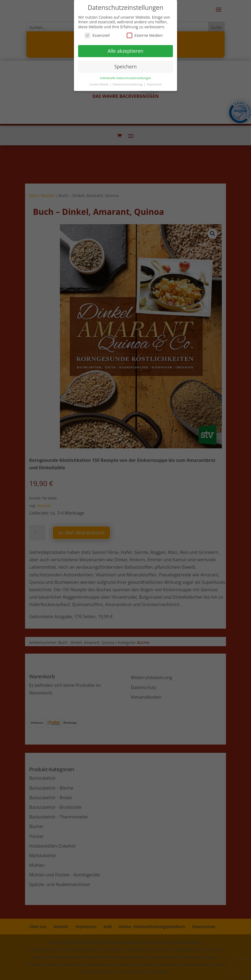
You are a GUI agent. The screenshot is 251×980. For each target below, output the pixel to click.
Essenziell (97, 35)
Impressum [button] (154, 84)
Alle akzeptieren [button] (125, 51)
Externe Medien (145, 35)
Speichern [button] (125, 66)
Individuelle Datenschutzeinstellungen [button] (126, 78)
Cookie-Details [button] (99, 84)
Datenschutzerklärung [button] (128, 84)
